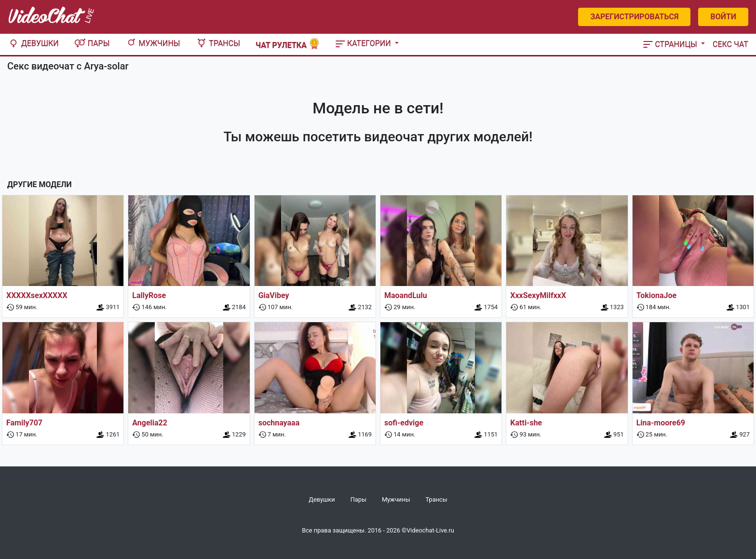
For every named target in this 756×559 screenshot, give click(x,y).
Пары (92, 43)
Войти (723, 17)
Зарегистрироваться (634, 17)
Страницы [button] (671, 44)
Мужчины (153, 43)
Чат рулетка (288, 44)
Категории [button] (364, 43)
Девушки (33, 43)
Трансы (218, 43)
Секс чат (730, 44)
